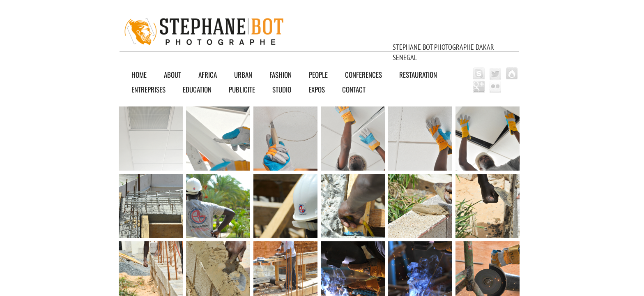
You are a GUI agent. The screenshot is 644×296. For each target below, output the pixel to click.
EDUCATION (197, 89)
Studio (282, 89)
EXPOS (317, 89)
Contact (354, 89)
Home (139, 75)
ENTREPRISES (148, 89)
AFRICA (208, 75)
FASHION (281, 75)
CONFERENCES (363, 75)
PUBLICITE (242, 89)
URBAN (243, 75)
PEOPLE (318, 75)
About (172, 75)
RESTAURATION (418, 75)
